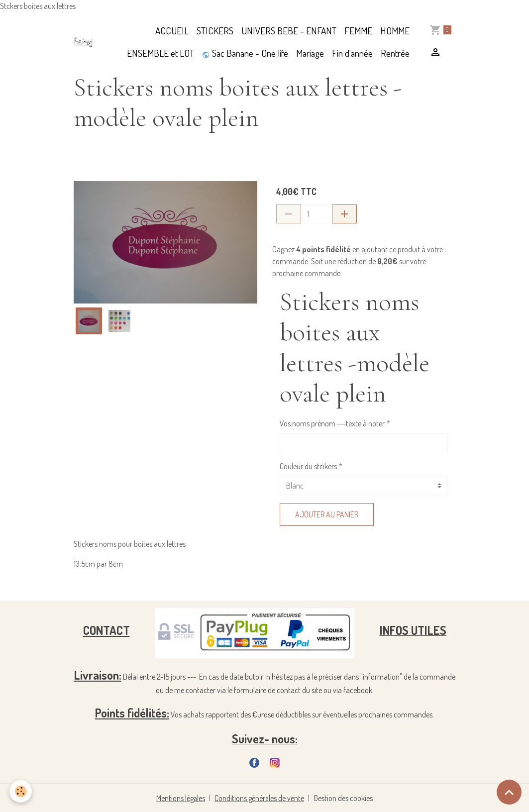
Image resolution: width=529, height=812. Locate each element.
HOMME (395, 31)
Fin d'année (352, 53)
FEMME (358, 31)
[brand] (83, 42)
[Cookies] (21, 791)
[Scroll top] (509, 792)
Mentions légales (180, 798)
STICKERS (215, 31)
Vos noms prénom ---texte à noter (332, 423)
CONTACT (106, 630)
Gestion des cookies (344, 798)
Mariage (310, 53)
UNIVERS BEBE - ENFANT (289, 31)
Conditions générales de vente (260, 798)
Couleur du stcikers (308, 466)
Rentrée (395, 53)
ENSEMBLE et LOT (160, 53)
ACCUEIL (172, 31)
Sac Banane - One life (245, 53)
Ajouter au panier (327, 514)
